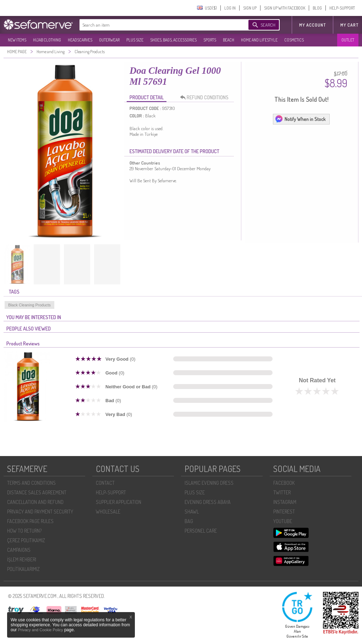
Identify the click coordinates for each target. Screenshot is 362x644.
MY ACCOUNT (312, 25)
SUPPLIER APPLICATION (119, 502)
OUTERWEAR (109, 40)
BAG (189, 521)
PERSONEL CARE (201, 531)
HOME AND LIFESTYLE (259, 40)
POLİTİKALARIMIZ (23, 569)
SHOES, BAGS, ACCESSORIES (173, 40)
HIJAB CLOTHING (47, 40)
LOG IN (230, 8)
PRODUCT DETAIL (147, 97)
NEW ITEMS (17, 40)
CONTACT (105, 483)
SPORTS (210, 40)
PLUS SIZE (135, 40)
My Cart (349, 25)
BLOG (317, 8)
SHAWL (192, 512)
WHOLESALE (108, 512)
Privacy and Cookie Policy (41, 630)
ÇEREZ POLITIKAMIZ (26, 540)
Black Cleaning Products (29, 305)
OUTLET (348, 40)
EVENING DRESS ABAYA (208, 502)
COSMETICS (294, 40)
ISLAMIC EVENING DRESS (209, 483)
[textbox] (157, 25)
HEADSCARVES (80, 40)
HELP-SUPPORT (342, 8)
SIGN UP (250, 8)
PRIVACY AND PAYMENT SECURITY (40, 512)
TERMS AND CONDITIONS (31, 483)
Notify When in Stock (300, 119)
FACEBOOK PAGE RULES (30, 521)
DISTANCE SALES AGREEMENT (37, 492)
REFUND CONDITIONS (206, 98)
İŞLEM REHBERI (22, 559)
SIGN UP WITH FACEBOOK (285, 8)
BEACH (229, 40)
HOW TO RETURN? (24, 531)
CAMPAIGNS (19, 550)
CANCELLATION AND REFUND (35, 502)
